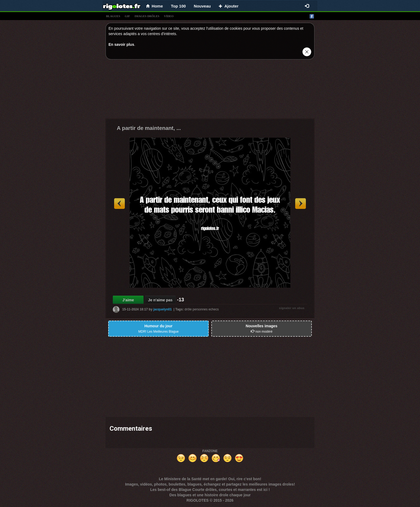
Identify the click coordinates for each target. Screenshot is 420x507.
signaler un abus (292, 308)
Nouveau (202, 6)
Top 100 (178, 6)
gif (127, 16)
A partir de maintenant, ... (149, 128)
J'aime (128, 300)
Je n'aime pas (160, 300)
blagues (113, 16)
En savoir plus (121, 44)
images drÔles (147, 16)
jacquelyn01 (162, 309)
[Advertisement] (210, 90)
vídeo (169, 16)
